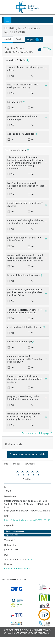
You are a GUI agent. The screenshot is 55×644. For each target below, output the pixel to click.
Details (19, 40)
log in (30, 559)
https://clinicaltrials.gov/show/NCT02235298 (27, 520)
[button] (34, 40)
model (8, 40)
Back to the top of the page (37, 433)
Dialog (16, 464)
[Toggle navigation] (7, 20)
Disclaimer (30, 630)
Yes (12, 76)
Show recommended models (28, 455)
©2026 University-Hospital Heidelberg (25, 633)
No (32, 76)
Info (6, 464)
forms (44, 50)
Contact (9, 630)
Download (30, 464)
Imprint (18, 630)
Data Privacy (44, 630)
